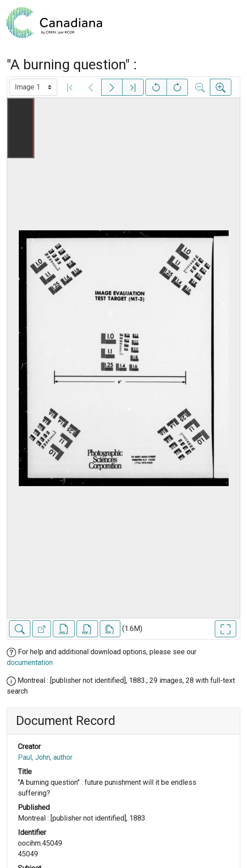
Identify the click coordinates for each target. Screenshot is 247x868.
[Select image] (33, 87)
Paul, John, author (45, 757)
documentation (30, 663)
